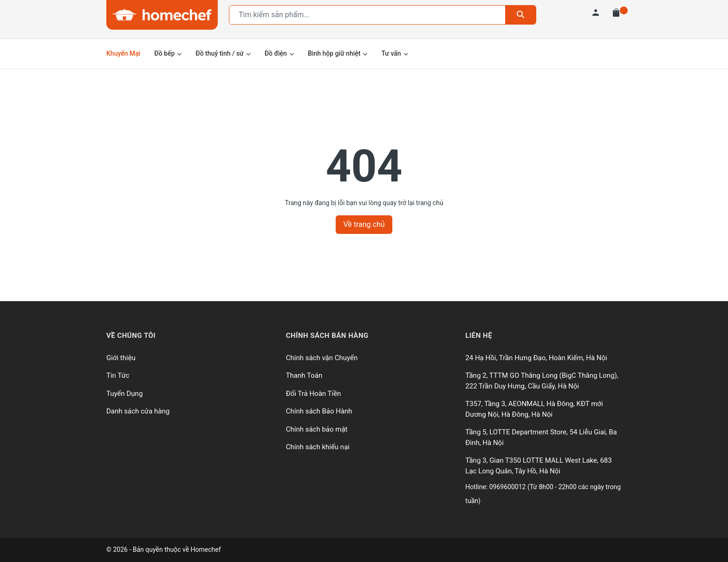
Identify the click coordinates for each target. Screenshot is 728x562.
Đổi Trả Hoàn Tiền (314, 394)
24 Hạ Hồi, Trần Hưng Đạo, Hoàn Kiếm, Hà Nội (536, 358)
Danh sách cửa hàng (138, 411)
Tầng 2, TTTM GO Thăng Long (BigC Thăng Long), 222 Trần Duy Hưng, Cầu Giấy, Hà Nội (542, 381)
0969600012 (508, 487)
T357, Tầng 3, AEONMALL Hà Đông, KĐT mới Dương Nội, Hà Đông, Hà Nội (534, 409)
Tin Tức (118, 375)
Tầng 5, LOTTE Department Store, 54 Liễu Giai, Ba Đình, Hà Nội (541, 437)
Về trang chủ (364, 224)
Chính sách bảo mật (317, 429)
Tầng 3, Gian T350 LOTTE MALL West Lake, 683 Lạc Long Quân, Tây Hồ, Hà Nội (538, 466)
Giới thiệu (121, 358)
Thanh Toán (304, 375)
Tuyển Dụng (124, 394)
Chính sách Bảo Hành (319, 411)
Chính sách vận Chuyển (322, 358)
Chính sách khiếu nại (318, 447)
